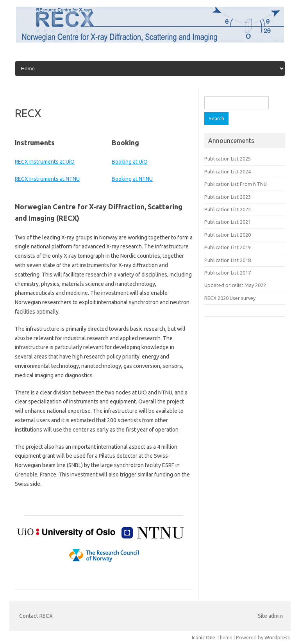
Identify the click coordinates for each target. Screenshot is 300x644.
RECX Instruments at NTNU (47, 179)
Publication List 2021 (228, 222)
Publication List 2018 (228, 260)
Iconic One (204, 637)
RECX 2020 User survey (230, 298)
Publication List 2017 (228, 273)
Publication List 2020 (228, 235)
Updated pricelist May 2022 (235, 285)
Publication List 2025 (228, 159)
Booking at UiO (130, 162)
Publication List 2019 (228, 247)
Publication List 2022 (228, 209)
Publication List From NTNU (236, 184)
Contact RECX (36, 616)
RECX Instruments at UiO (45, 162)
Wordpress (277, 637)
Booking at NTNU (132, 179)
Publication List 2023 (228, 197)
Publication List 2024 (228, 171)
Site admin (270, 616)
